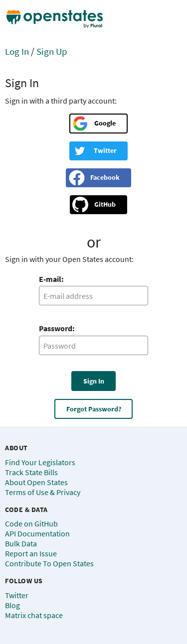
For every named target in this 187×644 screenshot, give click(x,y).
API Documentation (37, 533)
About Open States (36, 482)
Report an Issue (31, 553)
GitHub (105, 204)
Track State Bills (31, 472)
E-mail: (51, 279)
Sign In (94, 381)
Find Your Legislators (40, 462)
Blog (12, 605)
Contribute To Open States (49, 563)
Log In (17, 51)
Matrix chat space (34, 615)
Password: (57, 328)
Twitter (105, 150)
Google (105, 123)
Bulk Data (21, 543)
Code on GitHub (31, 523)
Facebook (105, 177)
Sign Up (52, 51)
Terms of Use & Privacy (43, 492)
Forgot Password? (94, 409)
